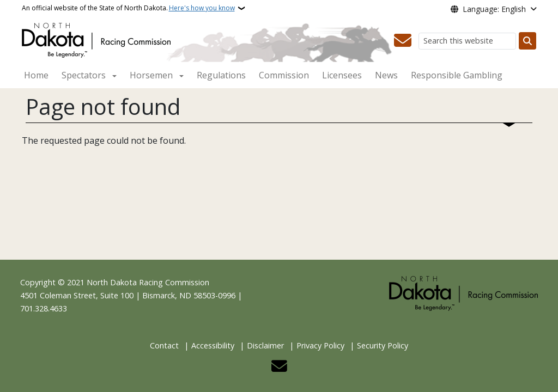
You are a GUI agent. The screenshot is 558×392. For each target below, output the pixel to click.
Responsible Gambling (457, 75)
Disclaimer (265, 345)
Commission (284, 75)
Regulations (221, 75)
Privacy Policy (320, 345)
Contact (164, 345)
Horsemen (151, 75)
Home (36, 75)
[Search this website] (467, 41)
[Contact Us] (403, 41)
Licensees (342, 75)
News (386, 75)
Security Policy (383, 345)
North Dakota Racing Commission (148, 282)
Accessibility (213, 345)
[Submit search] (527, 41)
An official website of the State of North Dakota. (128, 8)
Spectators (84, 75)
